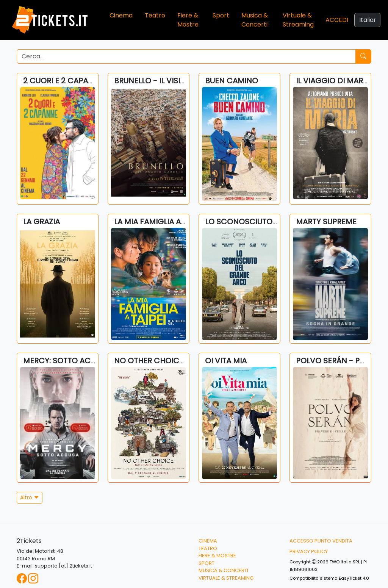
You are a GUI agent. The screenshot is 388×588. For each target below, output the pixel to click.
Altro (30, 497)
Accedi (337, 20)
